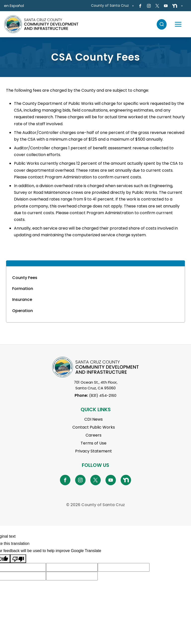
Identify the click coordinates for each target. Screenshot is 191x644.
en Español (14, 6)
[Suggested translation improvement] (72, 567)
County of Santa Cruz (110, 5)
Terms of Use (94, 443)
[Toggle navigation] (178, 24)
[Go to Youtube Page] (166, 6)
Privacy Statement (94, 451)
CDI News (94, 419)
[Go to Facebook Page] (140, 6)
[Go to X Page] (157, 6)
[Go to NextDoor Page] (175, 6)
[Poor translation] (18, 559)
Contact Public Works (94, 427)
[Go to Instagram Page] (149, 6)
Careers (94, 435)
